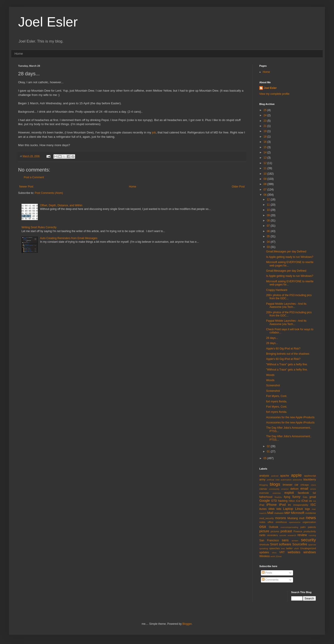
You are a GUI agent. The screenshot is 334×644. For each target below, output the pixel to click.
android (275, 476)
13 (266, 158)
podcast (286, 531)
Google (265, 501)
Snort (274, 544)
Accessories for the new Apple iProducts (290, 417)
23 (266, 121)
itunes (263, 509)
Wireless (265, 556)
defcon (294, 489)
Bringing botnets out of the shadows (288, 354)
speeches (274, 548)
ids (310, 501)
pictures (275, 531)
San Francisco (269, 540)
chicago (305, 485)
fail (314, 493)
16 (266, 142)
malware (279, 513)
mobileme (311, 513)
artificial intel (273, 480)
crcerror (285, 489)
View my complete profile (274, 94)
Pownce (298, 531)
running (312, 535)
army (262, 480)
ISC (313, 505)
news (311, 518)
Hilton (292, 501)
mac (314, 509)
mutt (302, 518)
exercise (277, 493)
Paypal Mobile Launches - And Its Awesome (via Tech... (286, 305)
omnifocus (281, 522)
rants (262, 535)
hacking (283, 501)
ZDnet (279, 556)
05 (269, 236)
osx (263, 526)
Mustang (293, 518)
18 (266, 137)
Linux (299, 509)
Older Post (238, 187)
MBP (287, 513)
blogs (275, 484)
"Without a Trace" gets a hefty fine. (287, 364)
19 (266, 131)
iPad (262, 505)
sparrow (312, 545)
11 (266, 168)
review (302, 535)
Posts (267, 573)
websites (294, 552)
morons (281, 518)
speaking (264, 548)
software (285, 544)
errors (313, 489)
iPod (282, 505)
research (292, 535)
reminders (272, 535)
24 (266, 115)
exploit (289, 493)
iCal (298, 501)
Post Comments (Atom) (49, 193)
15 (266, 147)
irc (290, 505)
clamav (263, 489)
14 (266, 152)
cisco (313, 485)
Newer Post (26, 187)
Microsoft (298, 513)
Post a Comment (34, 177)
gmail (313, 497)
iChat (305, 501)
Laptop (288, 509)
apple (296, 475)
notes (262, 522)
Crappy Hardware (277, 290)
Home (19, 54)
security (308, 540)
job (154, 132)
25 (266, 110)
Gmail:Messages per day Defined (286, 252)
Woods (270, 375)
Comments (270, 580)
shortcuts (264, 544)
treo (283, 548)
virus (274, 553)
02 (269, 446)
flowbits (278, 497)
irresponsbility (301, 505)
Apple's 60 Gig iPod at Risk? (283, 349)
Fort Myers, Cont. (277, 396)
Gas (305, 497)
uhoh (296, 548)
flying (287, 497)
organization (309, 522)
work (273, 556)
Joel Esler (48, 22)
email (304, 489)
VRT (282, 552)
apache (285, 476)
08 (266, 184)
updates (264, 552)
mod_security (267, 518)
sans (285, 540)
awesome (297, 480)
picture (264, 531)
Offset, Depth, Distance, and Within (61, 205)
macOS (263, 513)
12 (266, 163)
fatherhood (266, 497)
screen (295, 541)
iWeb (271, 509)
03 (269, 247)
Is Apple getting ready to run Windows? (290, 257)
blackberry (310, 480)
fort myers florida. (277, 402)
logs (308, 509)
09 (266, 179)
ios (315, 501)
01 (269, 452)
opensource (295, 522)
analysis (264, 476)
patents (312, 527)
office (270, 522)
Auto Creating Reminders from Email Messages (69, 238)
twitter (290, 548)
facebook (303, 493)
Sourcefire (300, 544)
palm (303, 527)
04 (269, 242)
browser (287, 485)
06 (266, 195)
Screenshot (273, 385)
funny (296, 497)
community (274, 489)
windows (310, 552)
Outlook (273, 527)
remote (283, 535)
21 (266, 126)
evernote (264, 493)
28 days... (272, 338)
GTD (274, 501)
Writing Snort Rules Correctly (39, 227)
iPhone (272, 505)
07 (266, 190)
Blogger (187, 624)
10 (266, 174)
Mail (270, 513)
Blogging (264, 485)
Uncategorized (308, 548)
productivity (310, 531)
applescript (310, 476)
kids (279, 509)
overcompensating (289, 527)
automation (286, 480)
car (297, 485)
